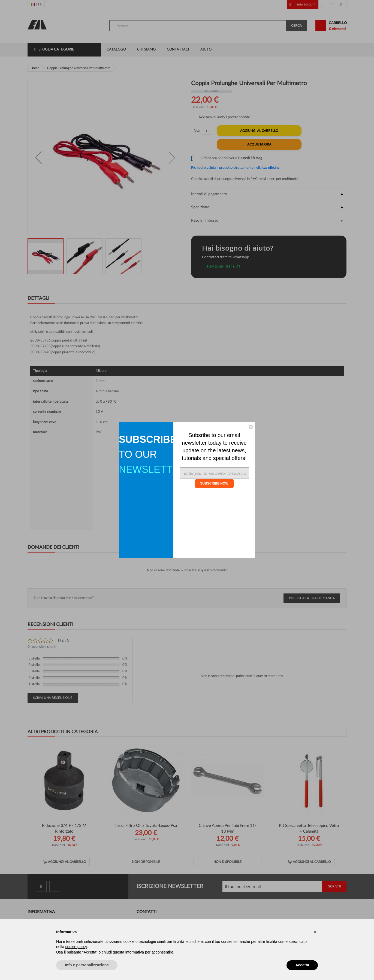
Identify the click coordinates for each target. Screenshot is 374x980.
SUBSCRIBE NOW (214, 483)
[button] (315, 932)
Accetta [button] (302, 965)
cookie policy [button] (76, 947)
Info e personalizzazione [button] (87, 965)
